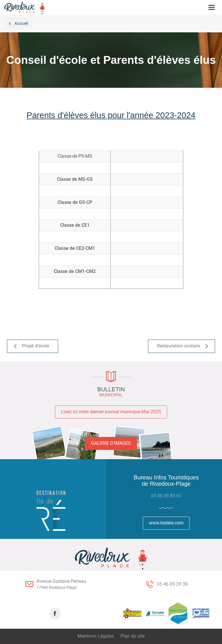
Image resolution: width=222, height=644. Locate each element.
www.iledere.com (166, 523)
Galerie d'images (111, 443)
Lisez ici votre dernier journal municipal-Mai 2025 (111, 412)
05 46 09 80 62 (166, 496)
